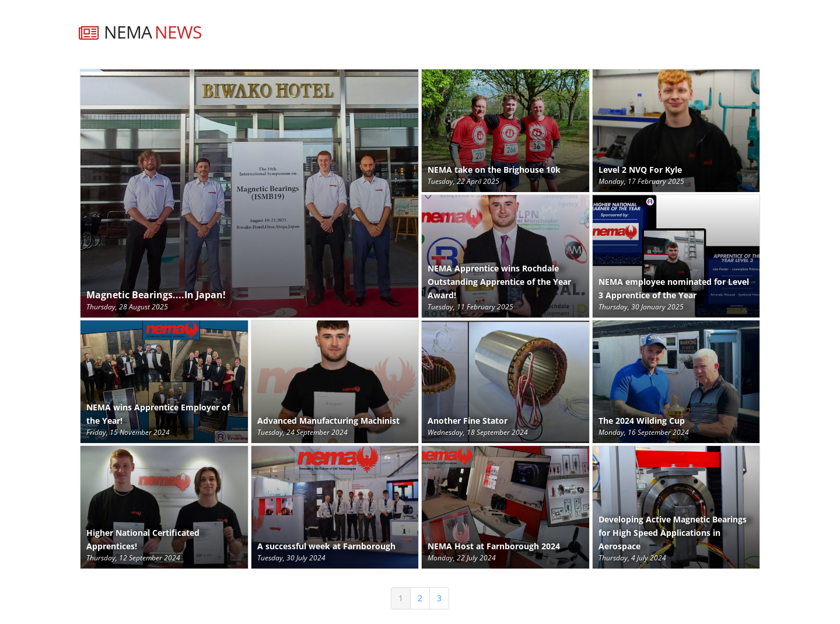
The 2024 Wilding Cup (642, 421)
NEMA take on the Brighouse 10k (494, 170)
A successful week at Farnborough (326, 546)
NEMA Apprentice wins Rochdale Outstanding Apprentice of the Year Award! (499, 282)
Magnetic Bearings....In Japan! (156, 295)
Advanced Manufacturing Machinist (328, 421)
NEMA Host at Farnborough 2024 (494, 546)
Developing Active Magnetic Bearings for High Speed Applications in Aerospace (673, 533)
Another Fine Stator (468, 421)
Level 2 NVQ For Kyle (640, 170)
